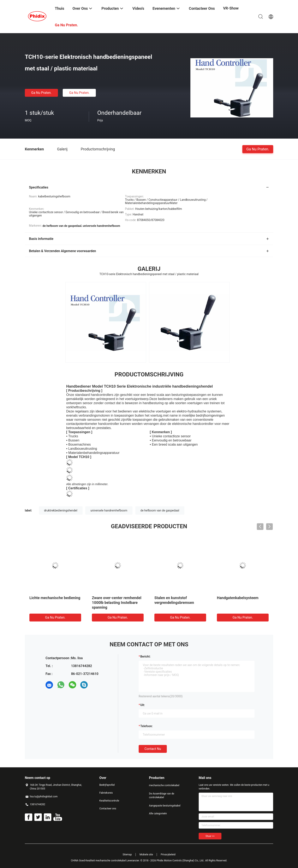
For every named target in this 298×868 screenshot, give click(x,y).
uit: (143, 705)
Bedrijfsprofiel (107, 785)
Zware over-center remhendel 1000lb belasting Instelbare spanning (117, 603)
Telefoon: (146, 726)
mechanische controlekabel (164, 785)
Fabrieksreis (106, 793)
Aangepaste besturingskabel (165, 806)
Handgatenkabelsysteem (238, 598)
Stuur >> (210, 836)
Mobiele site (146, 855)
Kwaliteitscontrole (109, 801)
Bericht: (145, 656)
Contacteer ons (108, 809)
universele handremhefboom (109, 510)
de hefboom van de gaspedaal (160, 510)
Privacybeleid (168, 855)
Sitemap (127, 855)
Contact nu (153, 749)
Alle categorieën (158, 814)
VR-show (231, 8)
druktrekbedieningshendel (61, 510)
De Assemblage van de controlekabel (162, 795)
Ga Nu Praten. (41, 93)
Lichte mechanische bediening (55, 598)
